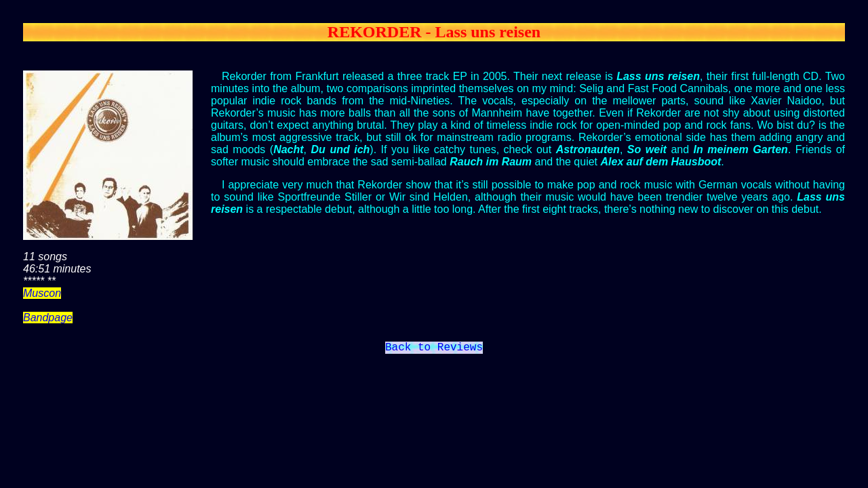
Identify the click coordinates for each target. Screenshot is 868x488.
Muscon (42, 293)
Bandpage (48, 318)
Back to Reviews (434, 349)
